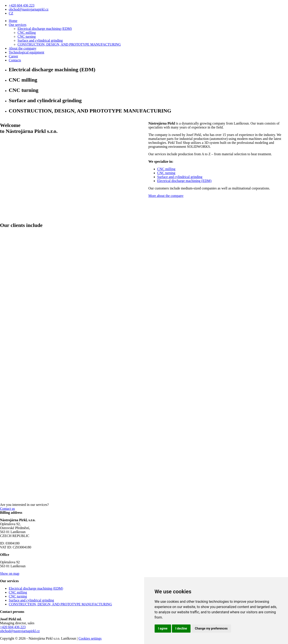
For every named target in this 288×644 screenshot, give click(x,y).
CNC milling (27, 33)
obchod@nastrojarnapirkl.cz (29, 9)
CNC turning (27, 37)
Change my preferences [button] (211, 628)
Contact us (7, 509)
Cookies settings (90, 638)
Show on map (10, 574)
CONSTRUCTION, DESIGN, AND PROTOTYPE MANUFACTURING (69, 44)
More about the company (166, 196)
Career (13, 56)
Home (13, 21)
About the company (23, 48)
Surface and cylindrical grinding (40, 40)
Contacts (15, 60)
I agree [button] (163, 628)
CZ (11, 13)
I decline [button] (181, 628)
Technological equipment (27, 52)
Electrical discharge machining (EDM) (45, 29)
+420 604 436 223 (22, 5)
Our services (18, 25)
